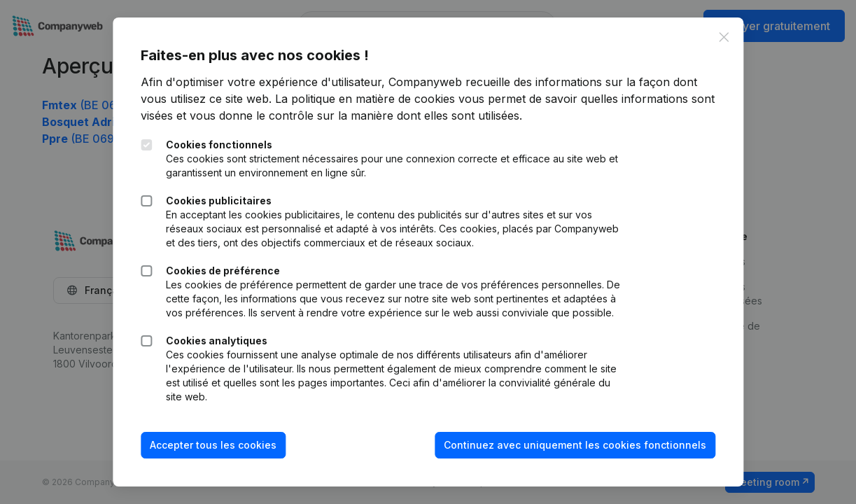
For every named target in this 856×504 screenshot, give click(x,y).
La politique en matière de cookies (365, 99)
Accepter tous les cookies (213, 445)
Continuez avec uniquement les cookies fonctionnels (575, 445)
